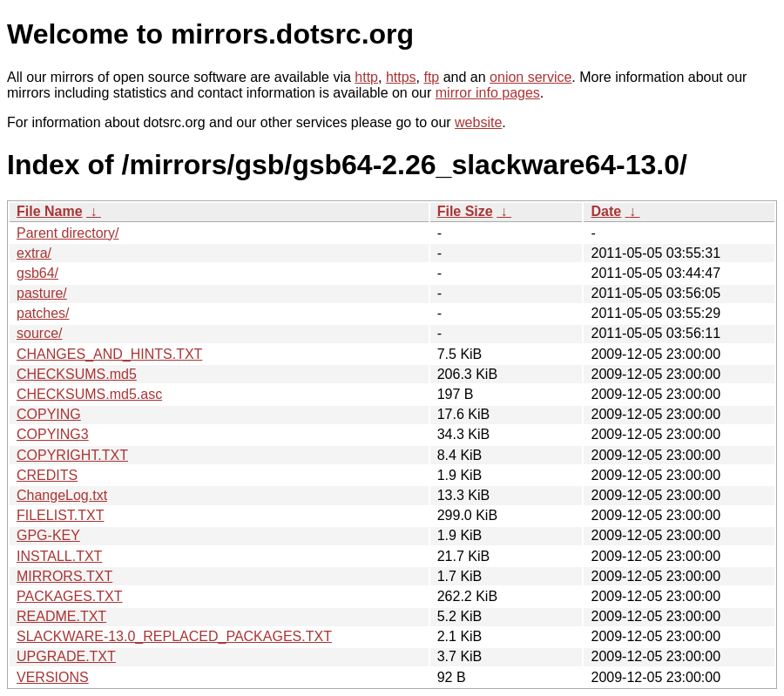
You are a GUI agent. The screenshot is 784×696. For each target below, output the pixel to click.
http (366, 77)
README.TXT (61, 616)
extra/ (34, 253)
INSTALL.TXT (59, 556)
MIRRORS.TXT (64, 576)
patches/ (43, 313)
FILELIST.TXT (60, 515)
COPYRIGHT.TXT (72, 455)
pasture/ (42, 293)
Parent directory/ (68, 233)
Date (606, 211)
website (478, 122)
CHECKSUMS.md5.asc (89, 394)
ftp (431, 77)
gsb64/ (37, 273)
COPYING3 (53, 434)
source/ (39, 333)
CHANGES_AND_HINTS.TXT (109, 354)
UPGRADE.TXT (66, 656)
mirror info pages (488, 93)
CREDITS (47, 475)
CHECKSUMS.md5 (77, 374)
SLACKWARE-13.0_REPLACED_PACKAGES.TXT (174, 636)
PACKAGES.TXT (70, 596)
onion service (531, 77)
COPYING (49, 414)
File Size (465, 211)
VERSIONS (53, 677)
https (401, 77)
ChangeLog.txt (62, 495)
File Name (50, 211)
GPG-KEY (48, 535)
